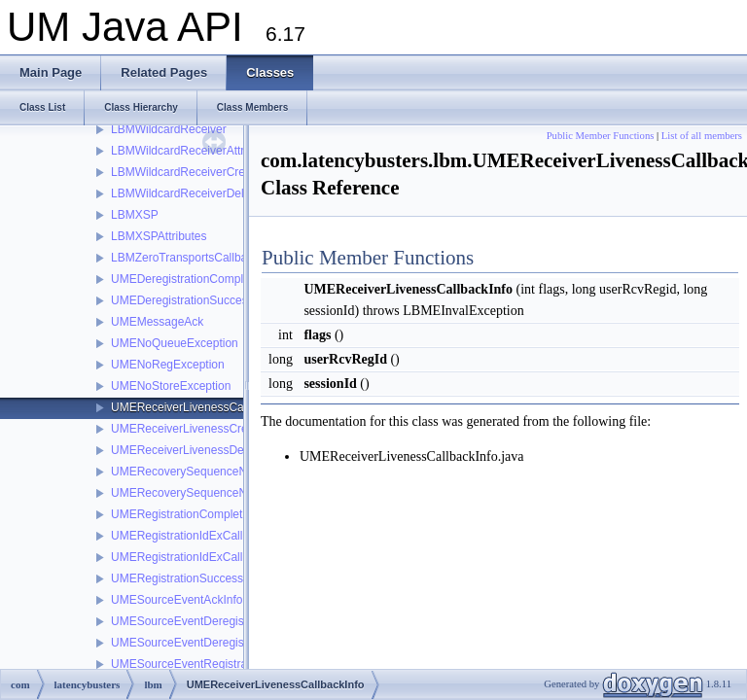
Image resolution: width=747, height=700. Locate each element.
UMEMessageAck (157, 322)
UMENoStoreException (171, 386)
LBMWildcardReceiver (169, 129)
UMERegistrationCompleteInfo (190, 514)
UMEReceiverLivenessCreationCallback (214, 429)
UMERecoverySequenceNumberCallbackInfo (228, 493)
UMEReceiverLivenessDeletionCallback (213, 450)
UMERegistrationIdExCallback (189, 536)
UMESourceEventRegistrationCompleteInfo (223, 664)
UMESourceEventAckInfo (177, 600)
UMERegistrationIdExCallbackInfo (199, 557)
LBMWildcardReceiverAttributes (193, 151)
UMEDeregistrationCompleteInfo (195, 279)
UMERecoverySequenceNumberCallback (218, 472)
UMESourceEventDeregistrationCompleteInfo (228, 621)
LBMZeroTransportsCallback (185, 258)
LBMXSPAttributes (159, 236)
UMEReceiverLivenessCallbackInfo (202, 407)
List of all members (702, 136)
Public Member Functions (601, 136)
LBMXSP (135, 215)
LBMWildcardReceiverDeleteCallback (208, 193)
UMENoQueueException (175, 343)
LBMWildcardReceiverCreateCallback (209, 172)
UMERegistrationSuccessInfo (187, 578)
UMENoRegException (168, 365)
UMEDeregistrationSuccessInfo (192, 300)
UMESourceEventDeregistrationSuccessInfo (225, 643)
